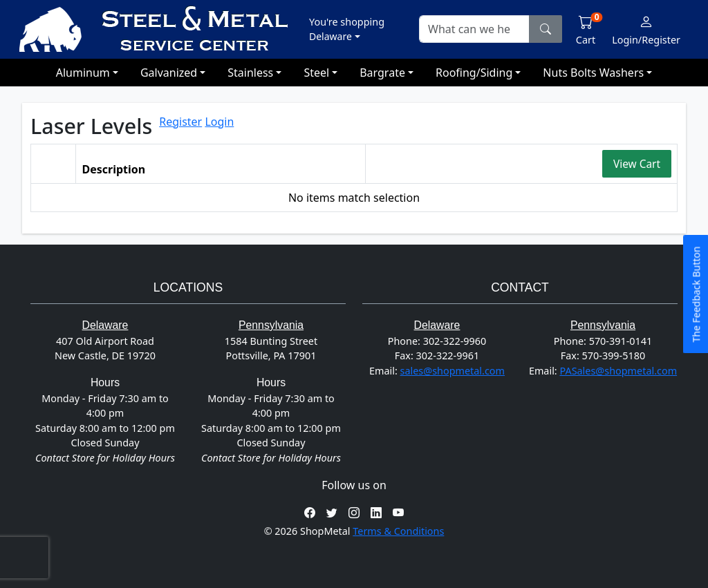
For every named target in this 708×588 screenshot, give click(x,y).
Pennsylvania (271, 325)
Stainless (250, 73)
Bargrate (382, 73)
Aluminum (83, 73)
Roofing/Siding (474, 73)
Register (180, 122)
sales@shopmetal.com (453, 371)
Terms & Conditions (398, 531)
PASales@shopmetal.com (618, 371)
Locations (188, 287)
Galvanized (169, 73)
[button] (347, 29)
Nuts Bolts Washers (593, 73)
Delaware (105, 325)
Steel (316, 73)
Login (219, 122)
